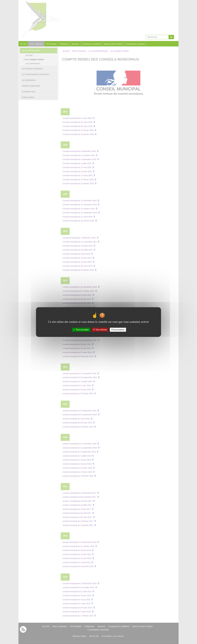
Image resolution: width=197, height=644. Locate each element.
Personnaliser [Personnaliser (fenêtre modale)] (118, 330)
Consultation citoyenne (135, 44)
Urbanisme (64, 44)
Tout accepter (81, 330)
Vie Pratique (51, 44)
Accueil (23, 44)
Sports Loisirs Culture (113, 44)
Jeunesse (75, 44)
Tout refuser (100, 330)
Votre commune (36, 44)
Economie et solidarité (91, 44)
